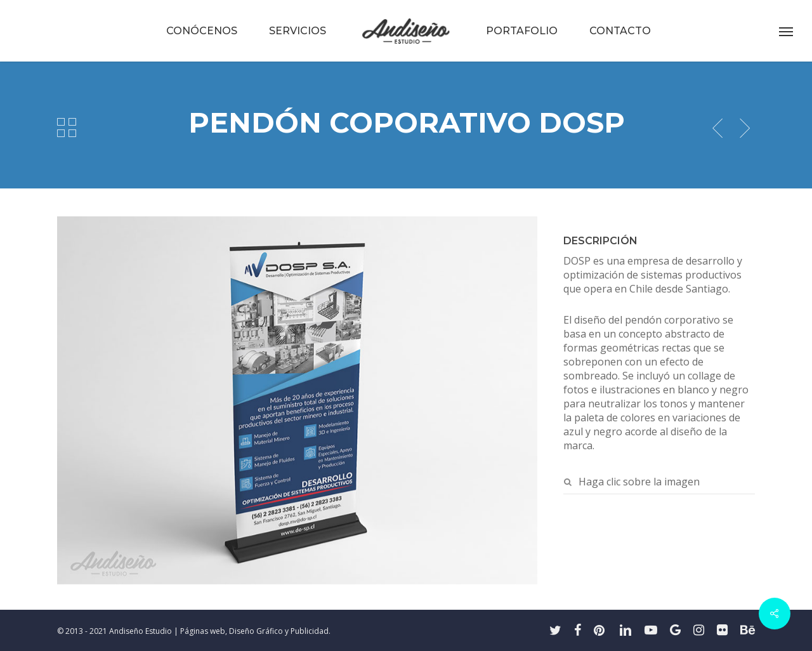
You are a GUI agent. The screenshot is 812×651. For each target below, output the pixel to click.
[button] (787, 31)
